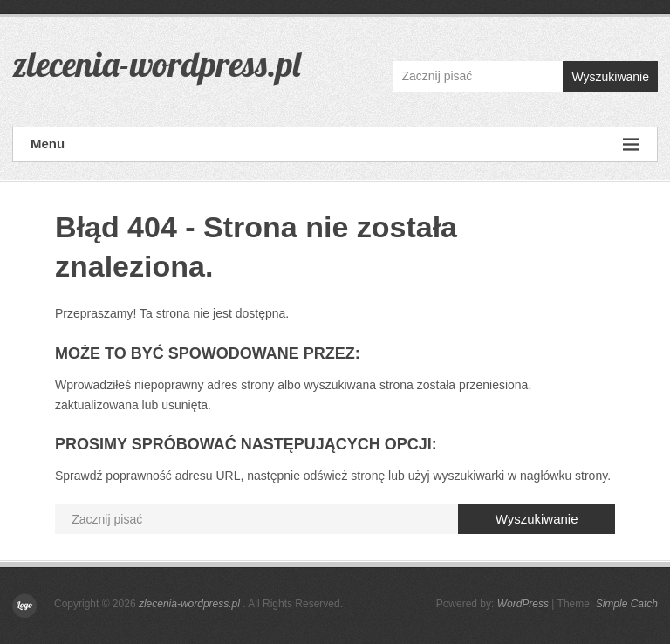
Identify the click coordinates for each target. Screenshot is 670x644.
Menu (335, 144)
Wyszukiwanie (610, 77)
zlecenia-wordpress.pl (156, 64)
